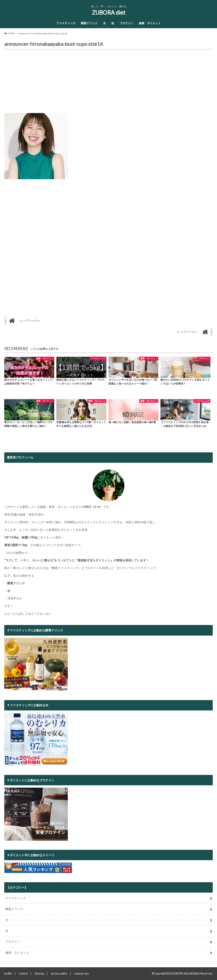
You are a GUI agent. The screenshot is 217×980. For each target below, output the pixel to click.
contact (23, 973)
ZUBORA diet (109, 13)
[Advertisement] (108, 83)
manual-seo (81, 973)
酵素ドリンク (89, 23)
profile (8, 973)
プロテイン (126, 23)
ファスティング (66, 23)
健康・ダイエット (150, 23)
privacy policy (59, 973)
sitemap (39, 973)
